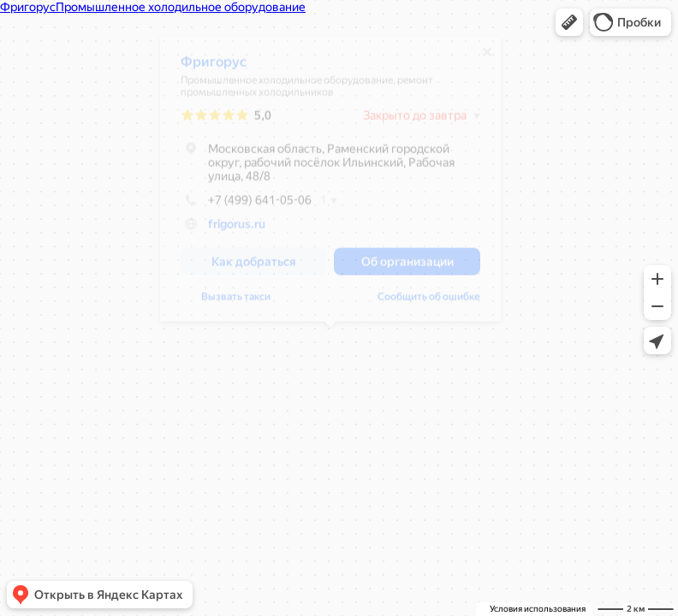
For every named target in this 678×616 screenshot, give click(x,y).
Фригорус (214, 68)
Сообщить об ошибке (429, 303)
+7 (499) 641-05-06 (246, 206)
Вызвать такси (236, 303)
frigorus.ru (237, 230)
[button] (569, 22)
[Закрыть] (487, 58)
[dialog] (330, 185)
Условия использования (538, 609)
